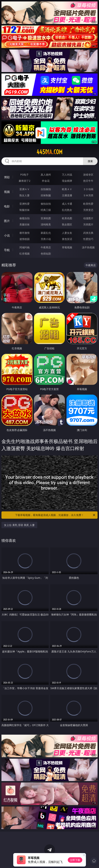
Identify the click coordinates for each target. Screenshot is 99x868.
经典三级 (46, 210)
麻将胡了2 (25, 181)
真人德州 (46, 175)
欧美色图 (67, 218)
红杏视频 (25, 254)
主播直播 (67, 195)
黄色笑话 (67, 239)
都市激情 (25, 233)
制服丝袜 (25, 210)
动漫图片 (88, 218)
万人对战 (67, 175)
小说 (7, 235)
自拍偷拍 (46, 189)
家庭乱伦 (46, 233)
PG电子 (25, 175)
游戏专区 (88, 175)
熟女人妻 (25, 195)
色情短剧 (46, 254)
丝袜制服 (46, 195)
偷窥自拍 (25, 218)
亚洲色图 (46, 218)
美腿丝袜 (25, 224)
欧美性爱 (88, 204)
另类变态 (88, 210)
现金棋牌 (67, 181)
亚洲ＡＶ (25, 189)
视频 (7, 192)
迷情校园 (25, 239)
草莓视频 (67, 247)
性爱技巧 (88, 239)
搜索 (90, 161)
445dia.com (49, 152)
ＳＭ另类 (88, 195)
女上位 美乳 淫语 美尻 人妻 (19, 525)
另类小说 (46, 239)
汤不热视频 (88, 247)
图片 (7, 221)
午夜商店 (46, 247)
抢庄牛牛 (88, 181)
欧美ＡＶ (67, 189)
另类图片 (88, 224)
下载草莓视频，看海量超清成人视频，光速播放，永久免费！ (55, 515)
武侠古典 (88, 233)
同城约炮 (25, 247)
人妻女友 (67, 233)
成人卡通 (67, 204)
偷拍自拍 (46, 204)
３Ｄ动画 (88, 189)
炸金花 (46, 181)
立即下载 (75, 860)
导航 (7, 250)
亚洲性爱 (25, 204)
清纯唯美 (46, 224)
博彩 (7, 177)
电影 (7, 206)
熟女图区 (67, 224)
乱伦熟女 (67, 210)
